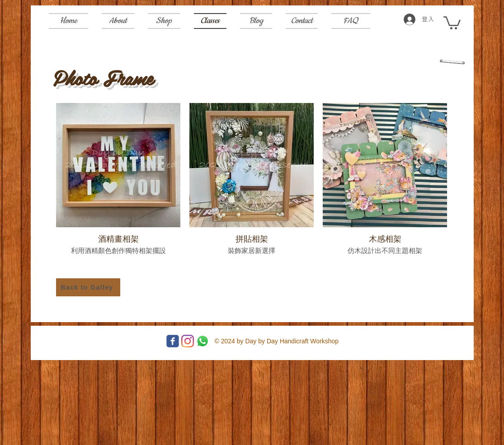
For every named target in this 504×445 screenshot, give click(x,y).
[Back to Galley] (88, 287)
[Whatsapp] (203, 341)
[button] (452, 22)
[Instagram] (188, 341)
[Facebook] (173, 341)
